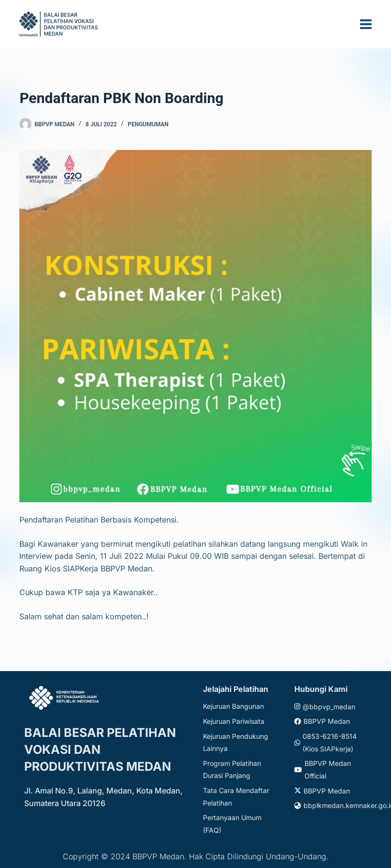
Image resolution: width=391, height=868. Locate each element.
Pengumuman (148, 124)
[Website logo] (60, 24)
